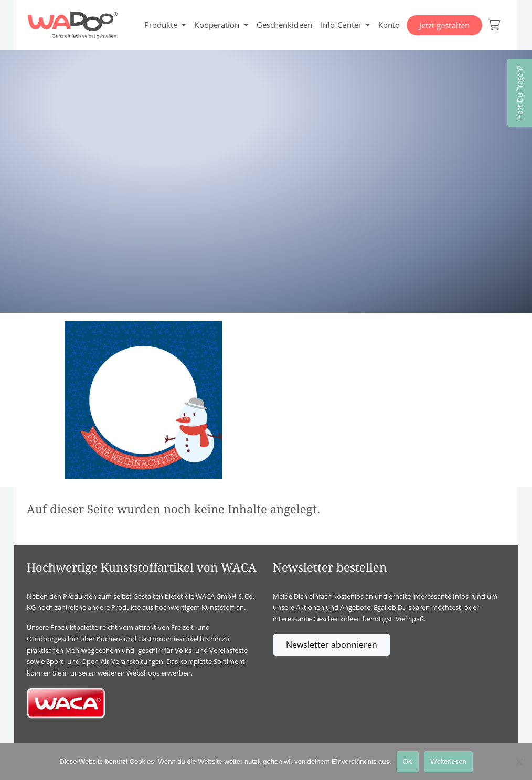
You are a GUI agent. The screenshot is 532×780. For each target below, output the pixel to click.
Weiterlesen (448, 761)
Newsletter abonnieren (332, 645)
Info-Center (341, 25)
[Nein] (519, 762)
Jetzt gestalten (445, 25)
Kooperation (217, 25)
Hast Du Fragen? (520, 93)
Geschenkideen (284, 25)
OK (408, 761)
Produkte (161, 25)
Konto (389, 25)
